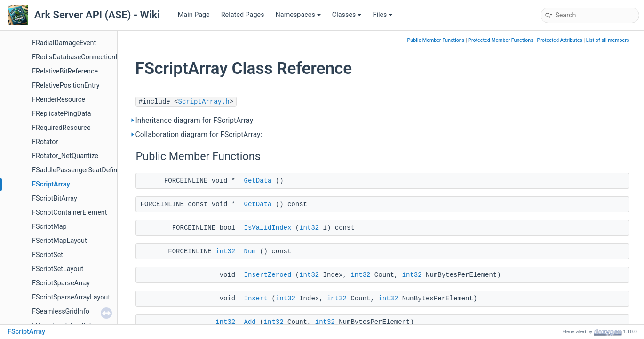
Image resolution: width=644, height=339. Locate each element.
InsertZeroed (268, 275)
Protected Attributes (560, 40)
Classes (347, 15)
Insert (256, 299)
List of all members (608, 40)
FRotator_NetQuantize (65, 156)
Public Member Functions (436, 40)
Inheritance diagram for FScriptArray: (195, 121)
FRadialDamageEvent (64, 43)
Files (382, 15)
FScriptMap (49, 227)
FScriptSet (48, 255)
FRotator (45, 142)
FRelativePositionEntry (66, 85)
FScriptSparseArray (61, 283)
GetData (258, 181)
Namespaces (298, 15)
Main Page (194, 15)
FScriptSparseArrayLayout (71, 297)
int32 (309, 228)
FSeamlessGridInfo (61, 311)
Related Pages (243, 15)
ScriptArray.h (204, 102)
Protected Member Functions (501, 40)
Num (250, 251)
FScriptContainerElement (69, 213)
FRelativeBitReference (65, 71)
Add (250, 322)
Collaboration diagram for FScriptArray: (199, 135)
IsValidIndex (268, 228)
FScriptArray (51, 184)
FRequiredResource (61, 128)
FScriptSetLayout (58, 269)
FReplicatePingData (62, 114)
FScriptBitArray (55, 198)
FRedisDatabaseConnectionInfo (80, 57)
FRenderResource (59, 100)
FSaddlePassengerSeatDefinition (81, 170)
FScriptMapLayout (60, 241)
